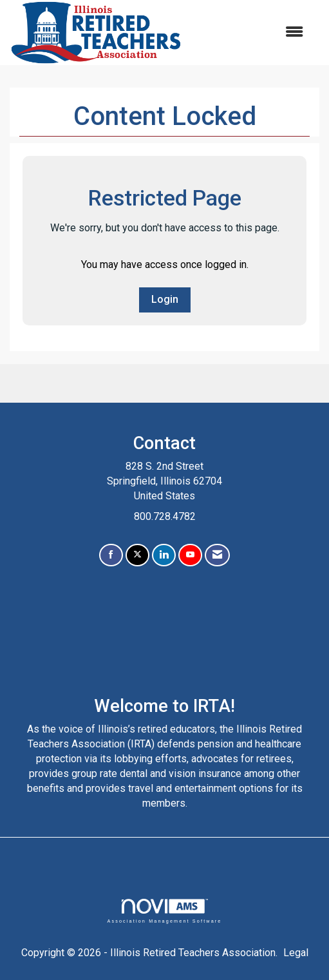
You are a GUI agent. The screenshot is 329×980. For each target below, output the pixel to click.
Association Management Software (164, 911)
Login (165, 299)
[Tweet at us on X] (137, 555)
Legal (296, 953)
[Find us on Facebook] (111, 555)
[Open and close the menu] (249, 33)
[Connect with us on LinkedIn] (164, 555)
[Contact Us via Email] (217, 555)
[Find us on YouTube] (190, 555)
